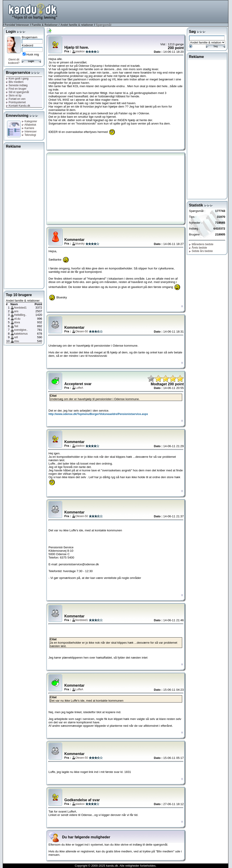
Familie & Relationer (45, 25)
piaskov (80, 51)
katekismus (21, 334)
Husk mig (33, 54)
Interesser (23, 25)
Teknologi (29, 135)
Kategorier (29, 121)
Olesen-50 (82, 331)
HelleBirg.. (20, 315)
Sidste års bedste (201, 251)
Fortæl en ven (16, 99)
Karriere (28, 128)
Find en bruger (16, 89)
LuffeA (79, 388)
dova (17, 322)
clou (17, 341)
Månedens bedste (201, 244)
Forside (9, 25)
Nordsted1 (20, 308)
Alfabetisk (29, 125)
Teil (16, 326)
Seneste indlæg (17, 85)
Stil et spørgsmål (17, 92)
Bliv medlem (15, 82)
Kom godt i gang (17, 79)
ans (16, 311)
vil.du (17, 319)
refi (16, 337)
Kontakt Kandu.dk (18, 106)
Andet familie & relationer (77, 25)
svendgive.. (21, 330)
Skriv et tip (14, 96)
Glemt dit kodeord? (14, 61)
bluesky (80, 244)
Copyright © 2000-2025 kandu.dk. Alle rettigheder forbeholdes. (116, 866)
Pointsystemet (16, 102)
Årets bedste (198, 248)
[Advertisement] (146, 11)
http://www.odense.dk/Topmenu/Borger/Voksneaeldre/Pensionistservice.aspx (98, 414)
